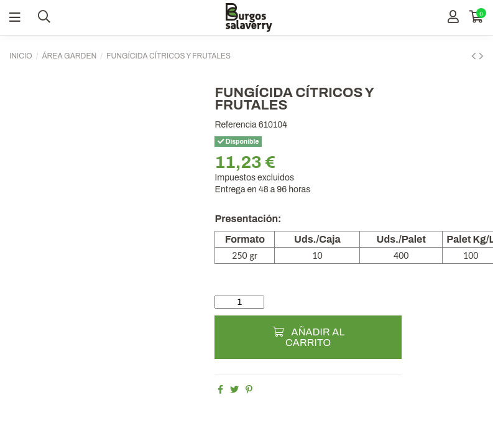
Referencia (235, 125)
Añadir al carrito (308, 337)
